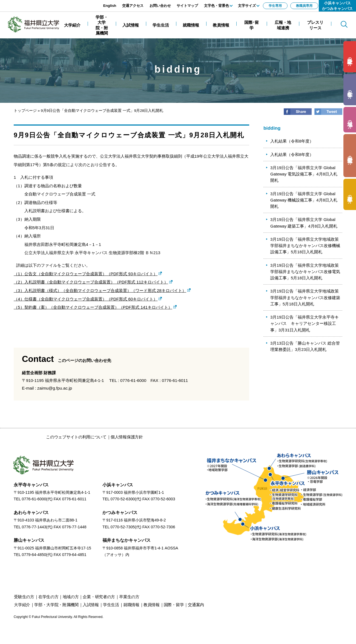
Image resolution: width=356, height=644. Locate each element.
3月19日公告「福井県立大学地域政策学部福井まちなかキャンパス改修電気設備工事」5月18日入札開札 (305, 272)
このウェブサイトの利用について (76, 437)
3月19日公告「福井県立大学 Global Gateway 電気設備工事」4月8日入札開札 (304, 174)
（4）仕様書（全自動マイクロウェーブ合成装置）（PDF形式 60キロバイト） (86, 299)
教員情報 (152, 605)
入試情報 (91, 605)
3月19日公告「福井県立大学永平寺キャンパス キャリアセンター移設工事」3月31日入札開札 (305, 324)
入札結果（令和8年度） (292, 141)
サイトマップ (187, 6)
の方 (350, 57)
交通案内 (196, 605)
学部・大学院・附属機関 (56, 605)
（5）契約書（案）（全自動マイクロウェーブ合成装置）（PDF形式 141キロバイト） (93, 307)
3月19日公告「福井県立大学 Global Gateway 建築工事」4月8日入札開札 (304, 223)
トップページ (25, 111)
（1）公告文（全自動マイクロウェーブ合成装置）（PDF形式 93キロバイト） (86, 274)
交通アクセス (133, 6)
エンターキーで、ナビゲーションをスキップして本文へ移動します (62, 3)
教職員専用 (304, 6)
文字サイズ (247, 6)
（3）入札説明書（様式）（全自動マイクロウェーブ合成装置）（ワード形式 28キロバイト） (100, 290)
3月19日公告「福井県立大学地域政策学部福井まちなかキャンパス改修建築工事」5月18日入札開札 (305, 297)
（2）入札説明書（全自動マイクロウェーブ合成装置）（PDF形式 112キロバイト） (91, 282)
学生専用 (275, 6)
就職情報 (131, 605)
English (110, 6)
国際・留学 (174, 605)
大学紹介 (22, 605)
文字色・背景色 (216, 6)
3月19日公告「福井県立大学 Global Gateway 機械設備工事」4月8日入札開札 (304, 200)
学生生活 (111, 605)
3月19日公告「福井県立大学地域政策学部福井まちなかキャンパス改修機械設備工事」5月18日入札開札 (305, 246)
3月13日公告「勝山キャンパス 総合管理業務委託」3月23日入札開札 (305, 346)
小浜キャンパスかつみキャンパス (337, 6)
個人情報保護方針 (127, 437)
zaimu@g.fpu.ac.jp (55, 388)
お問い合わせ (160, 6)
